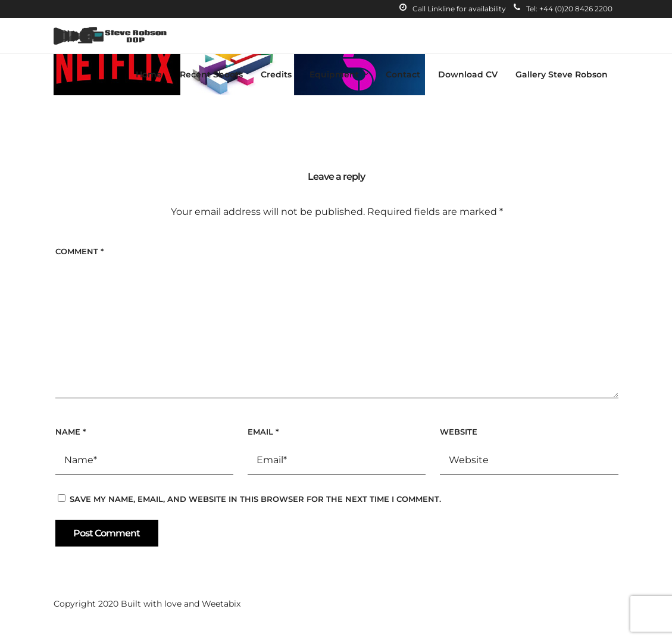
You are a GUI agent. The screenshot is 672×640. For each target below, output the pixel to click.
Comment (79, 251)
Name (71, 432)
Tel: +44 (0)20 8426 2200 (563, 9)
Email (263, 432)
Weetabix (221, 604)
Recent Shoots (211, 74)
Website (459, 432)
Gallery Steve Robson (562, 74)
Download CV (468, 74)
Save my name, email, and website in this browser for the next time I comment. (255, 499)
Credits (276, 74)
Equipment (334, 74)
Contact (403, 74)
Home (149, 74)
